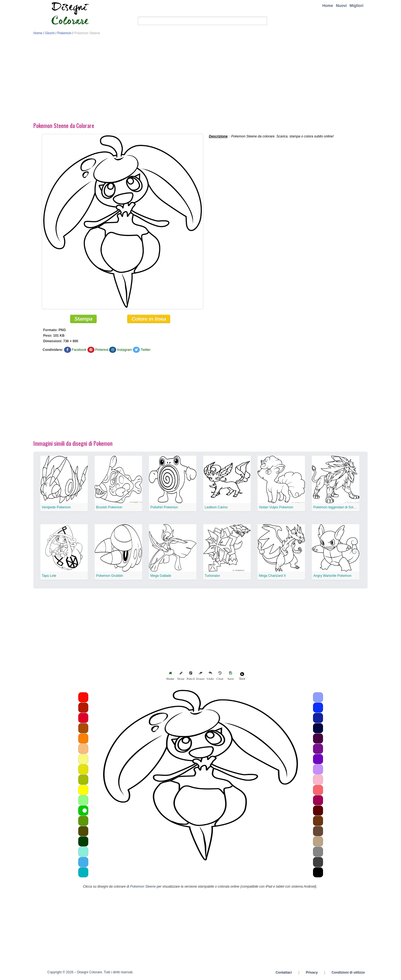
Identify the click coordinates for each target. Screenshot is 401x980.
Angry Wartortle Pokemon (332, 576)
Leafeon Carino (216, 507)
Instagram (124, 350)
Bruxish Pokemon (109, 507)
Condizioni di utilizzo (348, 972)
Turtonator (212, 576)
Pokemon (64, 33)
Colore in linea (149, 319)
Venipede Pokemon (56, 507)
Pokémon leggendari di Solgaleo (337, 507)
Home (328, 6)
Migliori (356, 6)
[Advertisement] (200, 80)
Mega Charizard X (272, 576)
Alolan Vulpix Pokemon (276, 507)
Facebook (79, 350)
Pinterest (102, 350)
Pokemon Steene (143, 887)
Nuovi (341, 6)
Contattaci (284, 972)
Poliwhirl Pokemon (164, 507)
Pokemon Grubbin (110, 576)
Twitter (146, 350)
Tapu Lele (49, 576)
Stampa (83, 319)
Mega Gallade (161, 576)
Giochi (50, 33)
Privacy (312, 972)
